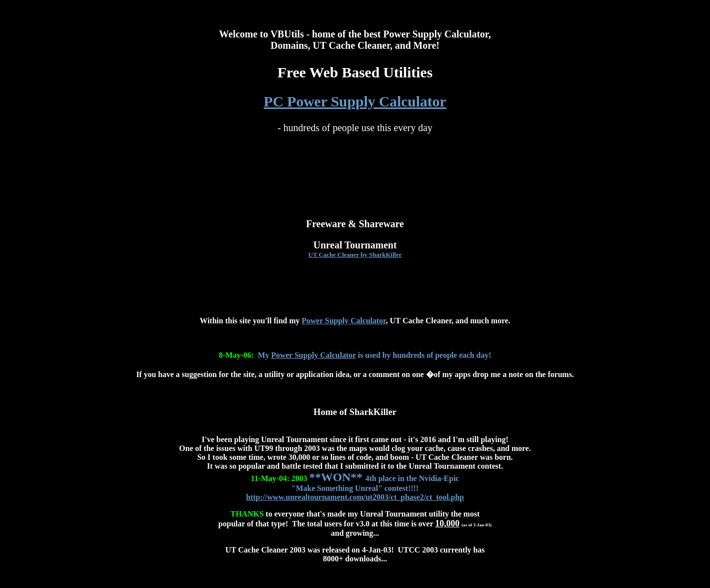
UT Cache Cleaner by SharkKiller (355, 255)
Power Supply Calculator (344, 321)
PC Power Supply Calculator (355, 101)
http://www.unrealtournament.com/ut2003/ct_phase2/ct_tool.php (355, 497)
